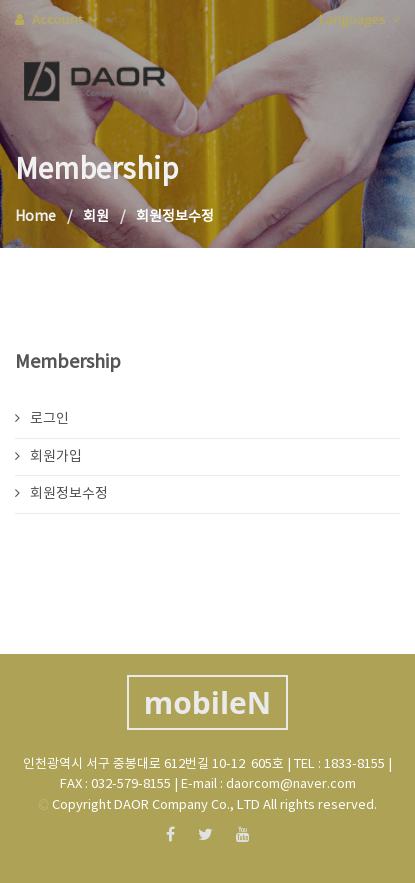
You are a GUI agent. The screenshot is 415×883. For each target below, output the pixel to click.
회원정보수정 (61, 494)
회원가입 (48, 457)
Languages (359, 19)
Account (56, 19)
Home (35, 217)
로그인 (42, 419)
